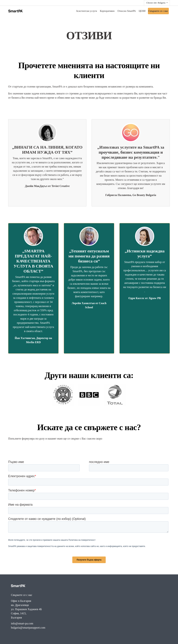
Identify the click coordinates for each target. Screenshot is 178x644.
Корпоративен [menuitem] (107, 11)
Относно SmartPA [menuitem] (127, 11)
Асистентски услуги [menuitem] (87, 11)
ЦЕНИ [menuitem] (142, 11)
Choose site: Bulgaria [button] (156, 3)
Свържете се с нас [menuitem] (158, 11)
